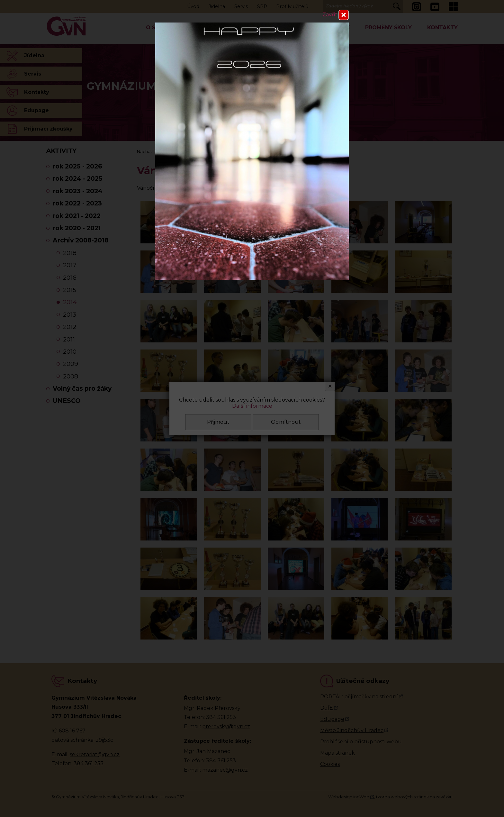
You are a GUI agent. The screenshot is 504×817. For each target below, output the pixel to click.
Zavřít (330, 15)
